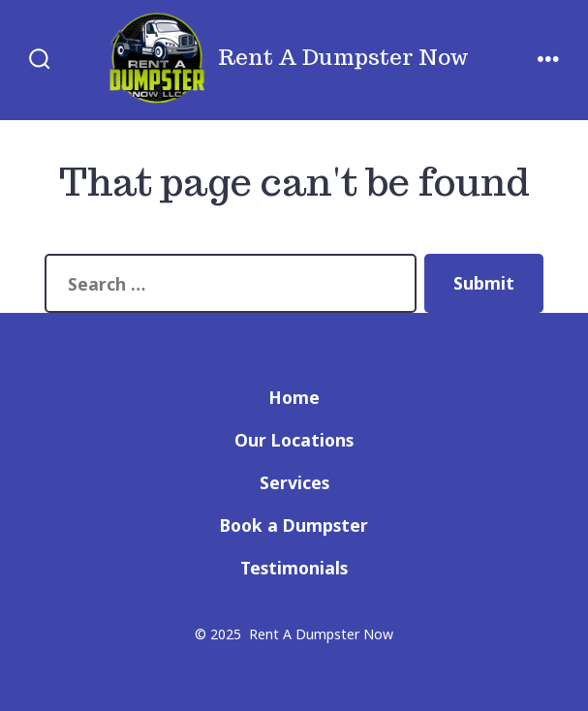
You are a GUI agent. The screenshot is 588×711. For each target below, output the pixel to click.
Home (294, 397)
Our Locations (294, 440)
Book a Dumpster (294, 525)
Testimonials (294, 568)
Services (294, 482)
